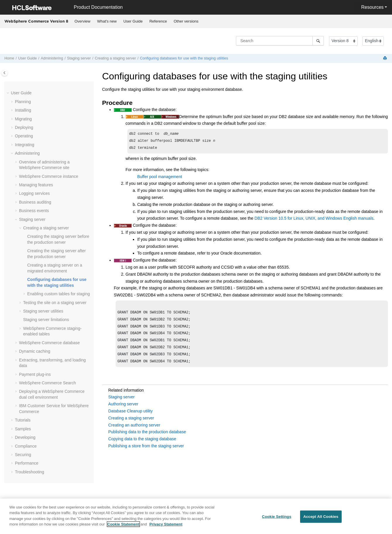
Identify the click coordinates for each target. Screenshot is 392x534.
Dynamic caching (35, 351)
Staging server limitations (46, 320)
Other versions (186, 21)
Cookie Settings (277, 520)
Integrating (25, 145)
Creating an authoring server (134, 432)
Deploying (24, 127)
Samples (23, 429)
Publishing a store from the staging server (146, 453)
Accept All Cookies (321, 520)
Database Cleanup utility (131, 418)
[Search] (318, 41)
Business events (34, 211)
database (49, 343)
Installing (23, 110)
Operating (24, 136)
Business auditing (35, 202)
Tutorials (23, 420)
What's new (107, 21)
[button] (8, 93)
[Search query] (280, 41)
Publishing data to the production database (147, 439)
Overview (83, 21)
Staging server (79, 58)
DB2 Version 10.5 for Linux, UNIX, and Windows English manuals (314, 220)
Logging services (34, 193)
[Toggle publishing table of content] (5, 73)
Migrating (23, 119)
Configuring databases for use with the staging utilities (184, 58)
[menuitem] (82, 21)
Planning (23, 102)
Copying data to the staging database (142, 446)
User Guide (133, 21)
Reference (158, 21)
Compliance (26, 446)
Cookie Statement (124, 528)
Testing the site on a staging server (55, 303)
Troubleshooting (30, 472)
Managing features (36, 185)
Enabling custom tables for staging (59, 294)
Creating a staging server (115, 58)
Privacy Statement (166, 528)
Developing (25, 437)
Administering (52, 58)
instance (49, 176)
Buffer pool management (160, 178)
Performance (27, 463)
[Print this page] (386, 58)
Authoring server (123, 411)
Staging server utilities (43, 311)
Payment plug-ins (35, 374)
